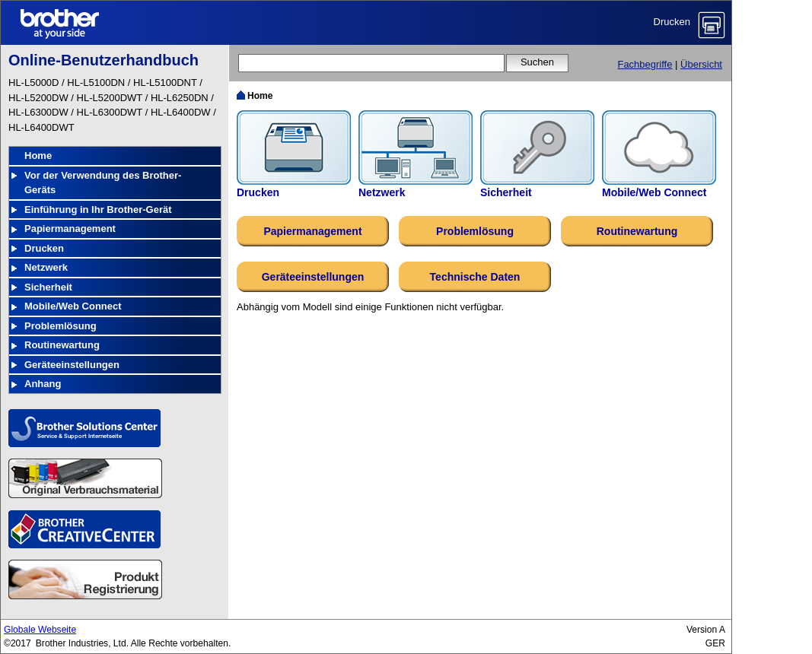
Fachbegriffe (645, 64)
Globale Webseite (40, 630)
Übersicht (701, 64)
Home (38, 156)
